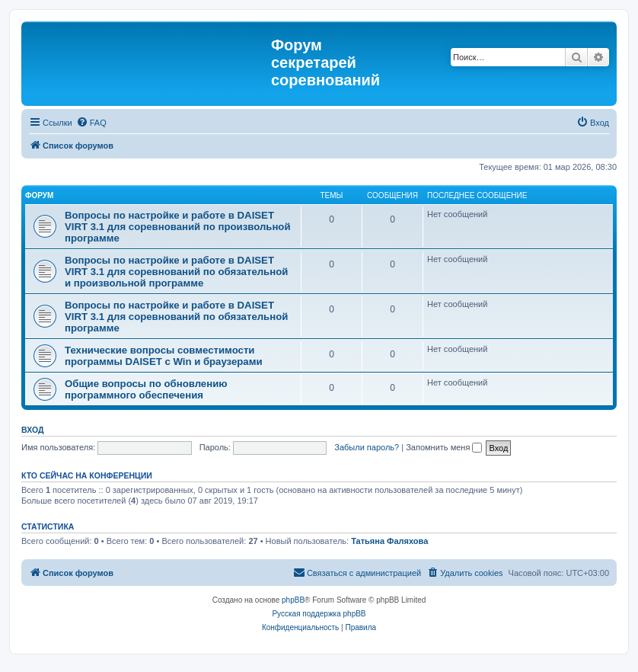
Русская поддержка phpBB (319, 614)
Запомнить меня (444, 447)
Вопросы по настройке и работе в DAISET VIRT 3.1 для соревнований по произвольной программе (178, 227)
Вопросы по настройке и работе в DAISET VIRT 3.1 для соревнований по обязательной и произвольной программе (176, 272)
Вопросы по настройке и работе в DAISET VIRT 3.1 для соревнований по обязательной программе (176, 317)
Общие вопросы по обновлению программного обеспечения (146, 389)
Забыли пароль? (367, 447)
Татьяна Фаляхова (389, 541)
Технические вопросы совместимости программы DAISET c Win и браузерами (164, 356)
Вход (32, 430)
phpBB (293, 600)
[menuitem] (91, 123)
